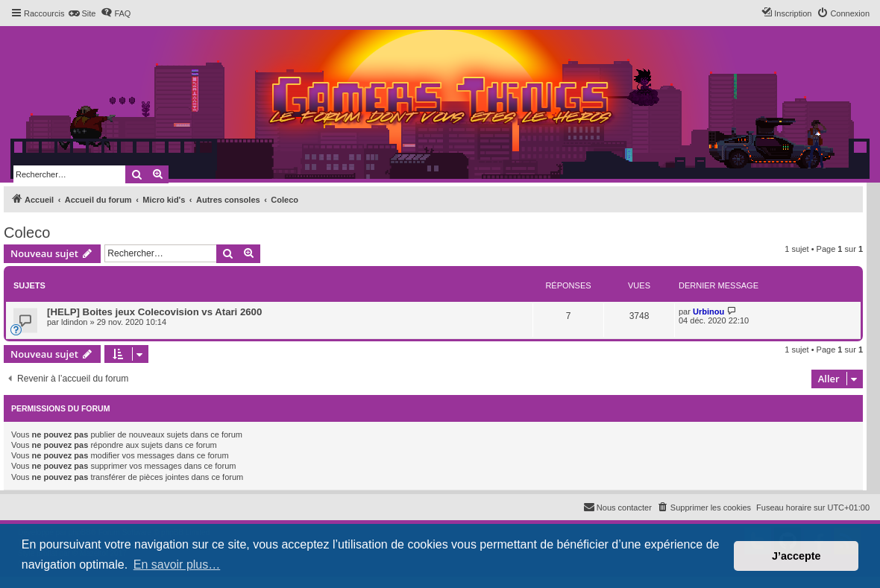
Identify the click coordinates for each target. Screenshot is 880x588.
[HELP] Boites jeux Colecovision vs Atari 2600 (154, 312)
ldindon (74, 322)
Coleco (27, 233)
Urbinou (708, 312)
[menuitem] (82, 13)
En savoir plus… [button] (177, 565)
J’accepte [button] (796, 556)
